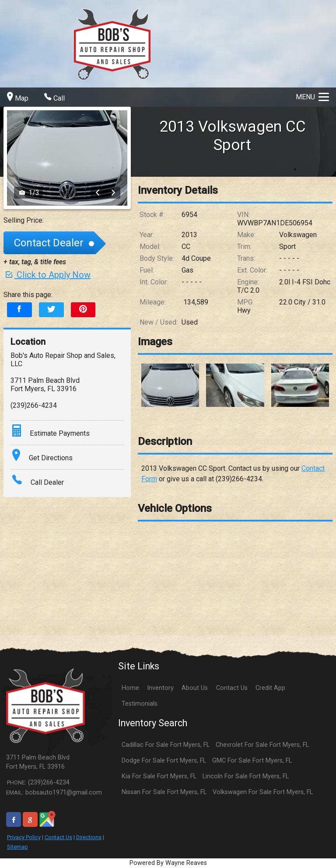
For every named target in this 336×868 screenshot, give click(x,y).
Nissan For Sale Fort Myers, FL (164, 792)
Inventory (160, 688)
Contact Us (58, 837)
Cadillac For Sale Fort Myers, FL (166, 745)
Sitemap (17, 847)
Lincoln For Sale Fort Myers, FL (246, 776)
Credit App (270, 688)
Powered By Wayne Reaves (168, 863)
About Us (195, 688)
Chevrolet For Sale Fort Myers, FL (262, 745)
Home (130, 688)
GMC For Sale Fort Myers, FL (252, 761)
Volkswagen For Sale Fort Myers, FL (263, 792)
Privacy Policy (24, 837)
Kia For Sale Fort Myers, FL (159, 776)
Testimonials (140, 704)
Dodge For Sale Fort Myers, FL (164, 761)
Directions (89, 837)
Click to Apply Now (47, 275)
